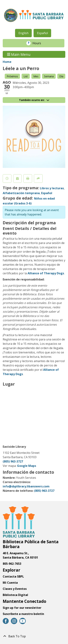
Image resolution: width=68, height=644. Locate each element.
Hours (39, 43)
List (26, 76)
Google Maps (27, 466)
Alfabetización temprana (21, 193)
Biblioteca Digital (15, 595)
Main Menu (19, 54)
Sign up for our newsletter (22, 608)
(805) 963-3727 (13, 461)
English (23, 33)
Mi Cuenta (10, 583)
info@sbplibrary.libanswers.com (26, 486)
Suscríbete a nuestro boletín (23, 614)
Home (7, 62)
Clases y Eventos (15, 589)
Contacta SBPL (13, 576)
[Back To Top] (34, 636)
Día (61, 76)
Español (42, 33)
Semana (49, 76)
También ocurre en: (34, 100)
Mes (36, 76)
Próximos (12, 76)
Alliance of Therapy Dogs (46, 273)
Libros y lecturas (52, 188)
